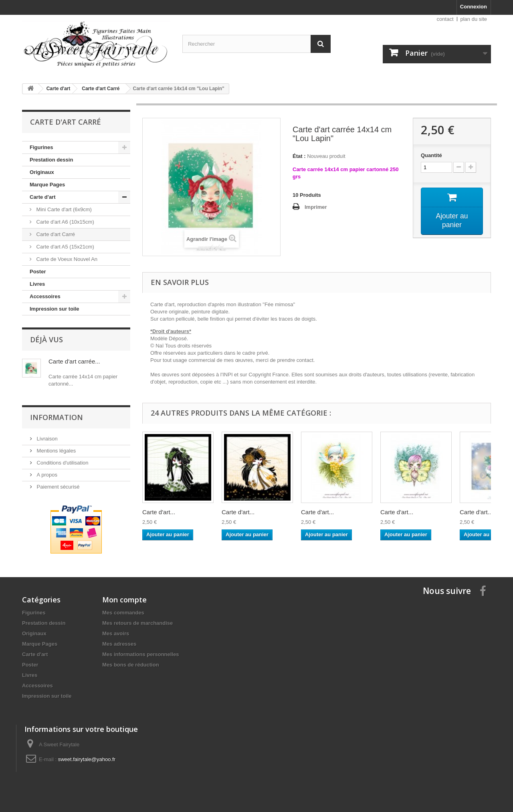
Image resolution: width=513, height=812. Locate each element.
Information (57, 417)
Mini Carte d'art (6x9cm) (63, 209)
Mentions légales (56, 451)
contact (445, 19)
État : (299, 156)
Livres (37, 284)
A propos (46, 475)
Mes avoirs (116, 633)
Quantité (431, 155)
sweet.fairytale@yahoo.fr (87, 759)
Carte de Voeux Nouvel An (66, 259)
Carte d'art (43, 197)
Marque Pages (47, 185)
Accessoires (45, 296)
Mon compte (124, 600)
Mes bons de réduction (131, 665)
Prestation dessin (51, 160)
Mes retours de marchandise (137, 623)
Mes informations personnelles (140, 654)
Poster (38, 272)
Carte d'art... (159, 512)
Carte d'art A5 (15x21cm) (65, 247)
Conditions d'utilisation (62, 463)
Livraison (46, 439)
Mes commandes (123, 613)
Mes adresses (119, 644)
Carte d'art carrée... (74, 361)
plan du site (474, 19)
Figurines (41, 147)
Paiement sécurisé (58, 487)
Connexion (474, 7)
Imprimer (316, 207)
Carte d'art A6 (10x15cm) (65, 222)
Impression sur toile (55, 309)
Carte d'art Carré (55, 234)
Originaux (42, 172)
